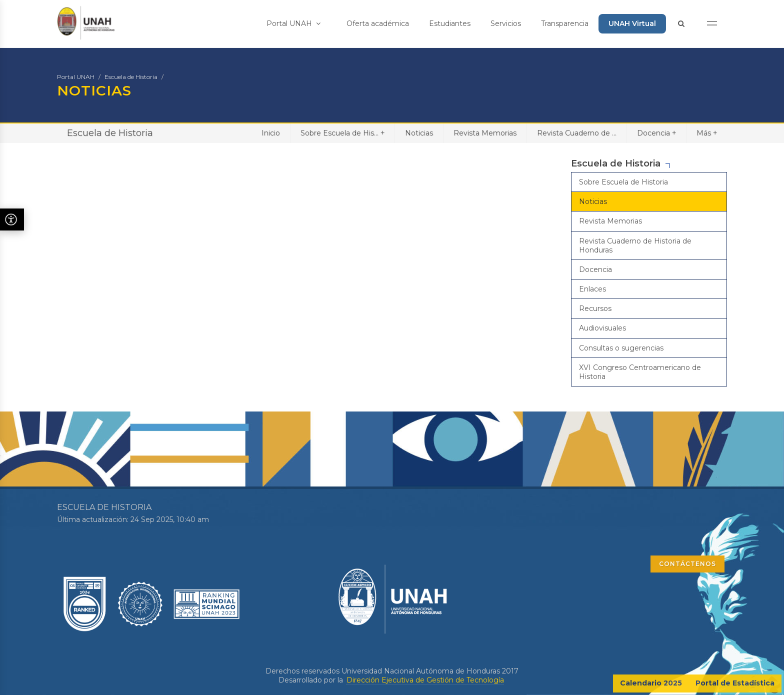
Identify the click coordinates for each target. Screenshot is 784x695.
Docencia (656, 133)
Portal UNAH (293, 23)
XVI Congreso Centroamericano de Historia (640, 372)
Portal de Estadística (735, 683)
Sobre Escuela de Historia (623, 182)
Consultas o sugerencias (621, 348)
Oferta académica (378, 23)
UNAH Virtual (632, 23)
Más (707, 133)
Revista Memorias (485, 133)
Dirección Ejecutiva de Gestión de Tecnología (425, 680)
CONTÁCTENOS (687, 564)
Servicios (506, 23)
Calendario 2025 (651, 683)
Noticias (419, 133)
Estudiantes (450, 23)
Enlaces (592, 289)
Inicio (271, 133)
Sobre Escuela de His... (342, 133)
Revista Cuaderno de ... (577, 133)
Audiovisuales (602, 328)
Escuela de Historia (131, 77)
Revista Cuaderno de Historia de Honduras (635, 245)
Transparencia (565, 23)
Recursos (595, 308)
